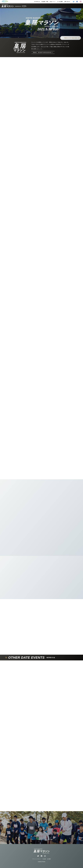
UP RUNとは (37, 2)
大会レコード (53, 2)
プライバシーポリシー (37, 859)
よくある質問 (60, 2)
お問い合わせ (67, 2)
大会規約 (44, 859)
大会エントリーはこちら (72, 38)
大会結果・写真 (45, 2)
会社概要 (49, 859)
